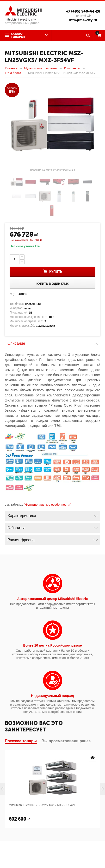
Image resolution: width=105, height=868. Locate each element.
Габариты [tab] (52, 527)
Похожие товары (21, 741)
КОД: (13, 294)
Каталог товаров (18, 35)
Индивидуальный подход (52, 696)
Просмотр (93, 758)
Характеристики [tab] (52, 514)
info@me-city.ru (83, 20)
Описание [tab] (52, 342)
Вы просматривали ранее (66, 741)
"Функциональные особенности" (48, 505)
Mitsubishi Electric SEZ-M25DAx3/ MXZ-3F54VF (42, 805)
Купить (56, 272)
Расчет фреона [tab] (52, 539)
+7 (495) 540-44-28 (83, 11)
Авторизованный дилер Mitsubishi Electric (53, 599)
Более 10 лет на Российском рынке (52, 645)
